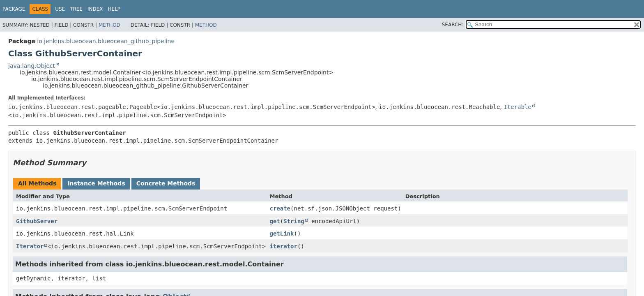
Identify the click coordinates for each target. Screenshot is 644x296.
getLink (282, 234)
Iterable (517, 107)
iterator (283, 246)
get (275, 221)
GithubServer (37, 221)
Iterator (30, 246)
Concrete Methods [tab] (166, 183)
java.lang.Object (32, 66)
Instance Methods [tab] (96, 183)
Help (114, 9)
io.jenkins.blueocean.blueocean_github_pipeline (106, 41)
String (294, 221)
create (280, 208)
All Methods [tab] (37, 183)
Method (109, 25)
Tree (76, 9)
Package (14, 9)
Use (60, 9)
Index (95, 9)
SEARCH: (453, 25)
